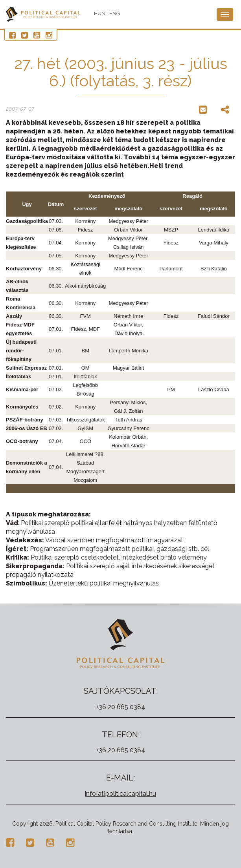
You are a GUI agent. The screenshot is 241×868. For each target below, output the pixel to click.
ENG (115, 14)
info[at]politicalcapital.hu (120, 794)
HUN (100, 14)
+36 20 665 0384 (120, 707)
